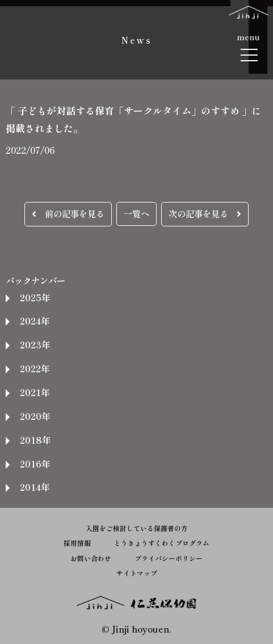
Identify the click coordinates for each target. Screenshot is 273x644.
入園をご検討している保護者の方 (137, 528)
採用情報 (77, 543)
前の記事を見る (68, 213)
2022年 (35, 368)
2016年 (35, 464)
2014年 (35, 487)
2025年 (35, 297)
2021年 (35, 392)
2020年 (35, 416)
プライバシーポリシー (169, 558)
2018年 (35, 440)
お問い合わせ (91, 558)
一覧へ (136, 213)
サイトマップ (137, 573)
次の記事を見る (205, 213)
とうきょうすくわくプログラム (162, 543)
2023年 (35, 344)
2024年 (35, 321)
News (137, 40)
